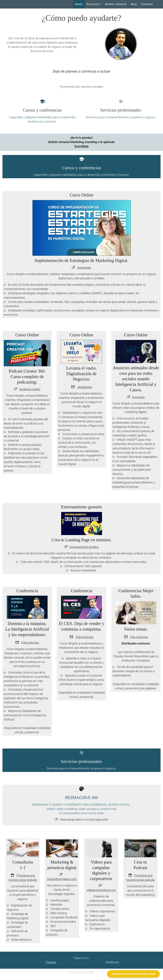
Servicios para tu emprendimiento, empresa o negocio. (121, 117)
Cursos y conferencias (42, 110)
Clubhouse (112, 962)
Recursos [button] (93, 4)
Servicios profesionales (121, 110)
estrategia (85, 268)
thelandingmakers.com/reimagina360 (84, 820)
